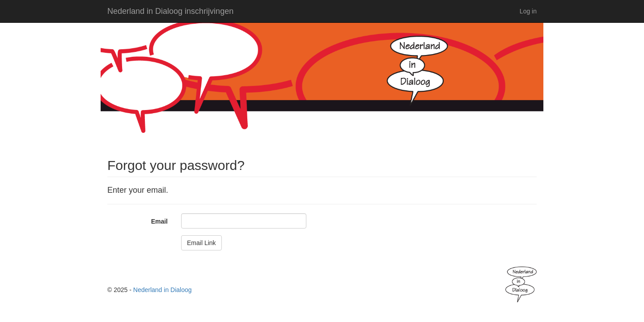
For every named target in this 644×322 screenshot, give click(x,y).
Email (159, 221)
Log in (528, 11)
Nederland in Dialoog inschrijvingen (170, 11)
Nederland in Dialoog (163, 290)
